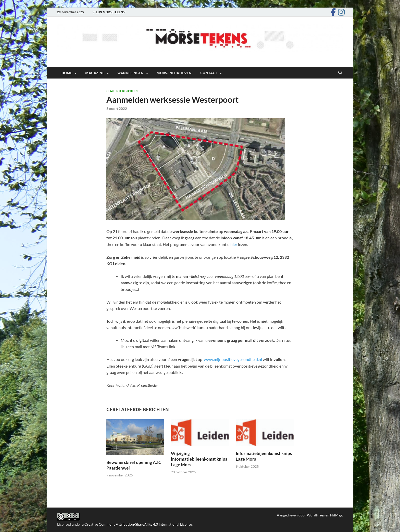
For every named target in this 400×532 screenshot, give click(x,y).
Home (67, 73)
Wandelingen (130, 73)
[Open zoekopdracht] (340, 73)
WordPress (316, 515)
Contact (209, 73)
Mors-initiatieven (174, 73)
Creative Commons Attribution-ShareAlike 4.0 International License (138, 524)
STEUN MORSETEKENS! (109, 12)
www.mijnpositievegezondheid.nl (233, 359)
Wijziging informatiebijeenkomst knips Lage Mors (199, 459)
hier (234, 244)
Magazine (95, 73)
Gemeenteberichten (122, 91)
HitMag (336, 515)
